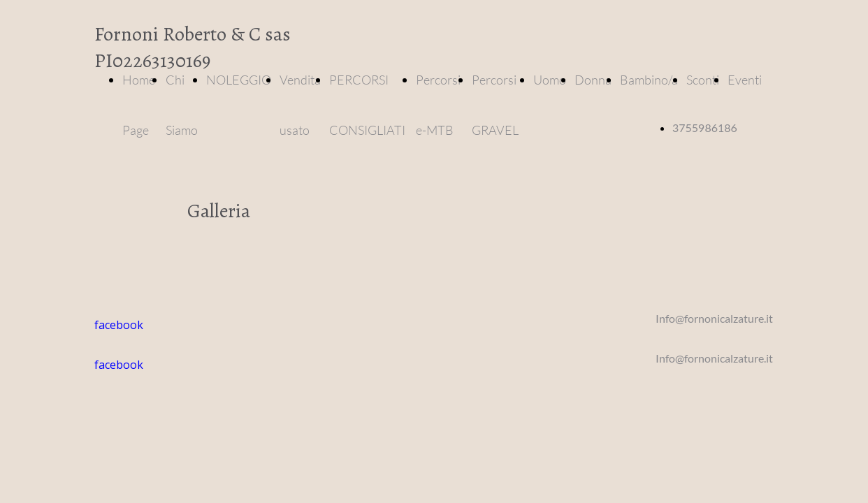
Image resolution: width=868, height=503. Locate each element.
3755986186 (705, 127)
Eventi (745, 80)
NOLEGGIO (239, 80)
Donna (593, 80)
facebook (119, 365)
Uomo (550, 80)
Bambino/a (649, 80)
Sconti (703, 80)
